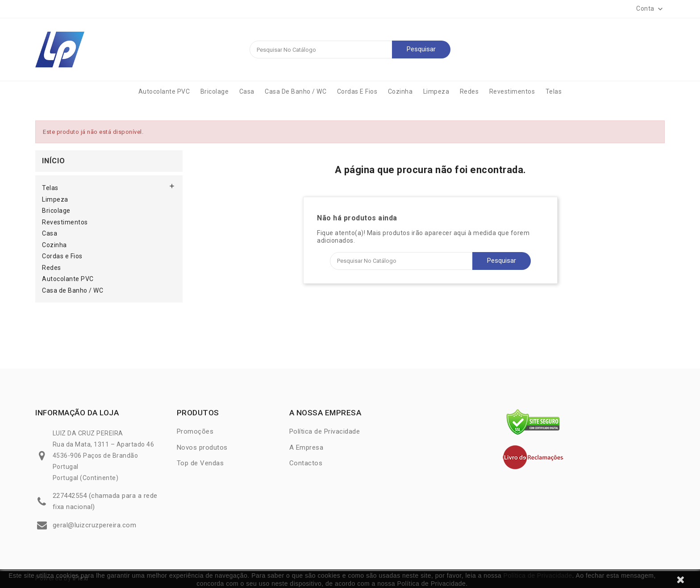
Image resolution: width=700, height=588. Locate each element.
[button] (650, 9)
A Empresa (306, 447)
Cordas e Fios (357, 91)
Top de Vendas (200, 463)
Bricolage (215, 91)
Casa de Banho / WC (296, 91)
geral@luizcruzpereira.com (95, 525)
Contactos (306, 463)
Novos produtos (202, 447)
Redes (469, 91)
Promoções (195, 431)
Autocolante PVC (164, 91)
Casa (247, 91)
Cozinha (400, 91)
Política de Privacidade (538, 576)
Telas (554, 91)
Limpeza (436, 91)
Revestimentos (512, 91)
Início (54, 161)
